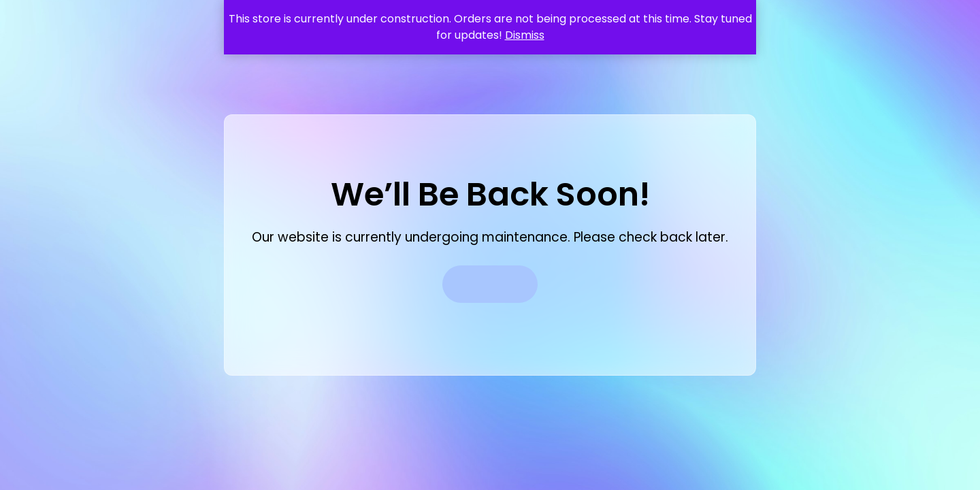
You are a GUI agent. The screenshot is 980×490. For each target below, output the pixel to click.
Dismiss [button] (525, 35)
